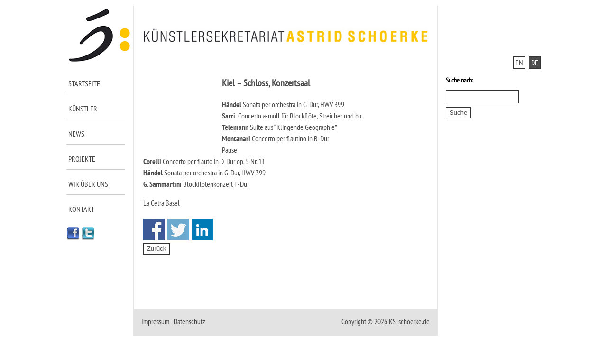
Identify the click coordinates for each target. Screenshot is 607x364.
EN (519, 63)
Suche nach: (460, 80)
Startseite (84, 83)
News (76, 134)
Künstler (83, 109)
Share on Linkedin (202, 230)
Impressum (155, 321)
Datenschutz (189, 321)
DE (535, 63)
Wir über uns (88, 184)
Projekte (82, 159)
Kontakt (81, 209)
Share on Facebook (154, 230)
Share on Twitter (178, 230)
